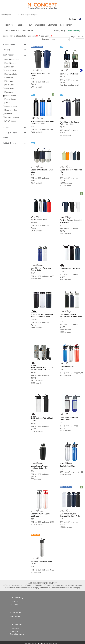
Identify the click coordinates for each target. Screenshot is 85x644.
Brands (21, 25)
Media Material (15, 617)
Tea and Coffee (11, 110)
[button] (81, 19)
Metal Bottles (10, 85)
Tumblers (9, 114)
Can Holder (9, 67)
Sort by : (45, 39)
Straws (8, 103)
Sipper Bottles (46, 36)
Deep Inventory (12, 31)
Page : (73, 37)
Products (10, 25)
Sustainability (74, 31)
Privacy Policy (15, 632)
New (30, 25)
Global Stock (28, 31)
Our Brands (14, 605)
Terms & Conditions (17, 635)
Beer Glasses (10, 63)
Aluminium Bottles (12, 60)
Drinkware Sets (11, 74)
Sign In (73, 19)
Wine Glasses (10, 121)
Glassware (9, 81)
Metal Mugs (10, 88)
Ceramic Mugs (11, 70)
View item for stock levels (70, 85)
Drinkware (33, 36)
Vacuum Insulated (12, 117)
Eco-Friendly (66, 25)
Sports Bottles (11, 99)
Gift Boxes (9, 78)
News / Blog (59, 31)
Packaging (9, 92)
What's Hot (40, 25)
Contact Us (14, 602)
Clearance (53, 25)
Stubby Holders (11, 106)
